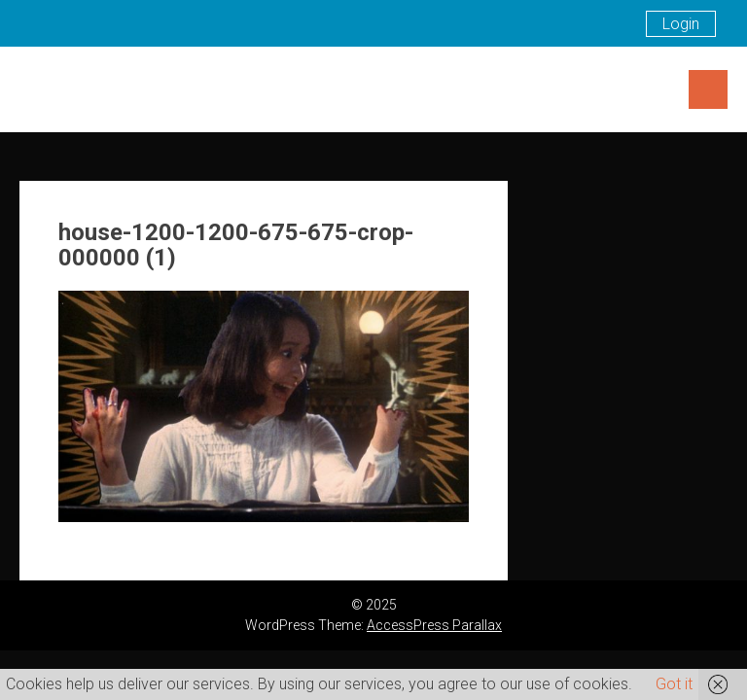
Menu (708, 89)
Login (681, 24)
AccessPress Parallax (434, 625)
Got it (674, 684)
